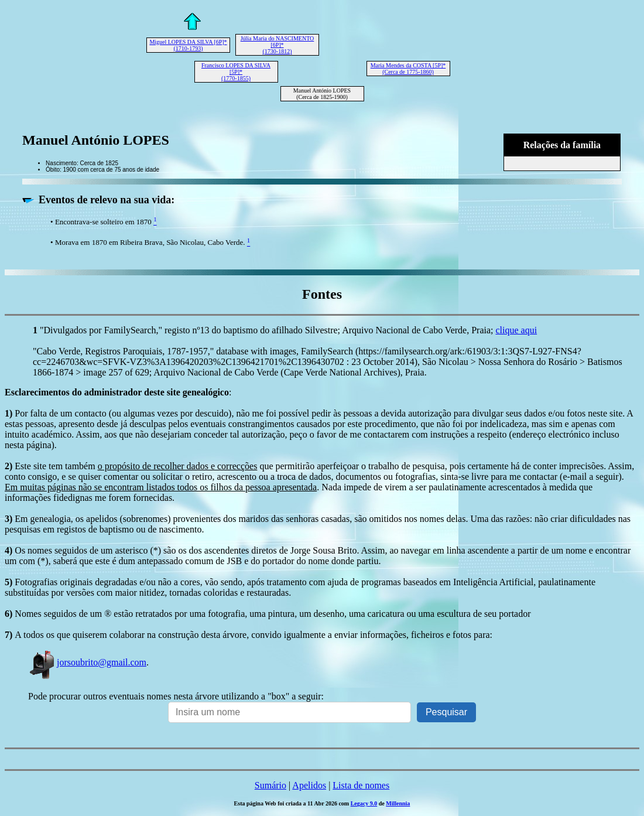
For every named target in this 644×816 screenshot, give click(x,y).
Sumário (270, 785)
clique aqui (516, 330)
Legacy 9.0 (364, 803)
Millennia (398, 803)
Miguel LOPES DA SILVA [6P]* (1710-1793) (188, 45)
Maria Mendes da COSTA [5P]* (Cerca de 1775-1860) (408, 69)
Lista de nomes (361, 785)
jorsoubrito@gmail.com (87, 662)
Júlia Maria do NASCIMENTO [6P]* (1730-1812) (278, 45)
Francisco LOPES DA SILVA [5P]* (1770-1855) (236, 72)
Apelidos (309, 785)
